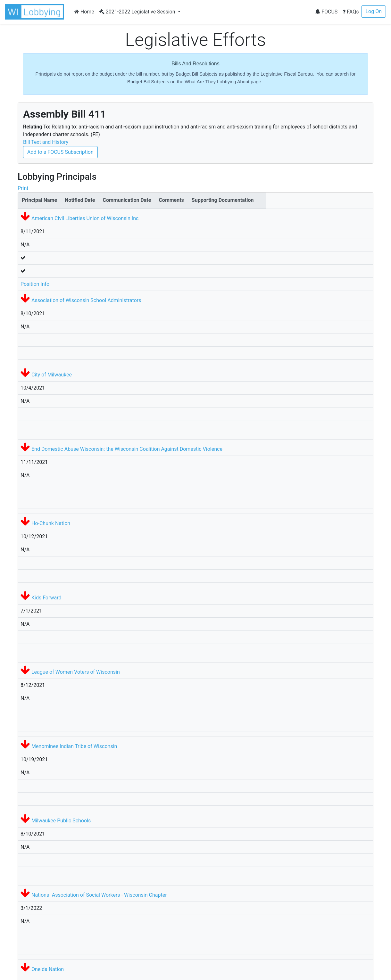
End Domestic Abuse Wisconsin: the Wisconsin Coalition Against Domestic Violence (127, 449)
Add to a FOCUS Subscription (60, 152)
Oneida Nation (48, 969)
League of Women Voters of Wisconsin (76, 672)
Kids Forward (46, 598)
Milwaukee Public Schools (61, 821)
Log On (374, 11)
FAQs (351, 12)
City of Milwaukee (52, 375)
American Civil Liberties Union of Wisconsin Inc (85, 218)
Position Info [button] (35, 284)
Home (84, 12)
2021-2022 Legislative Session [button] (138, 12)
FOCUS (326, 12)
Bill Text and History (46, 142)
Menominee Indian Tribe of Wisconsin (74, 746)
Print (23, 188)
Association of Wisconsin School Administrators (86, 300)
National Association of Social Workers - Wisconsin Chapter (99, 895)
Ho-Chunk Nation (51, 523)
